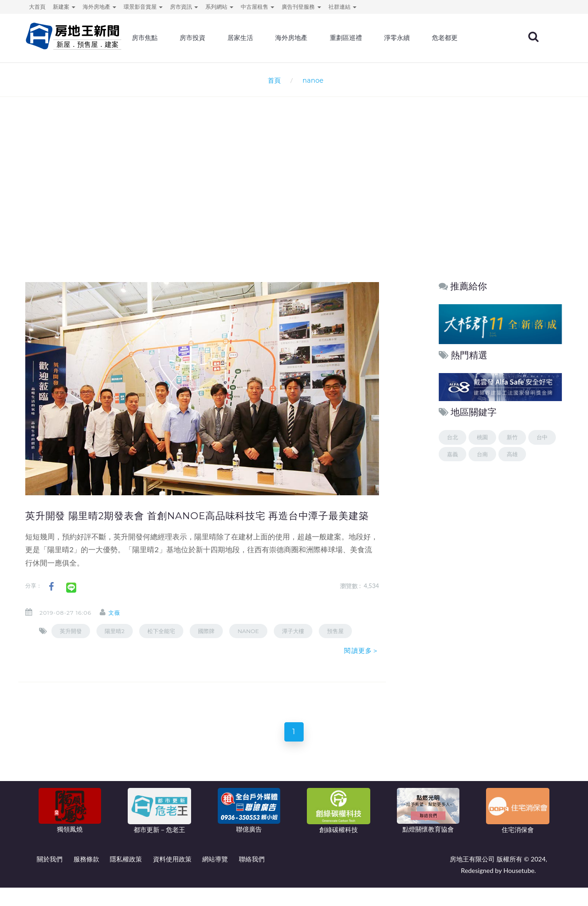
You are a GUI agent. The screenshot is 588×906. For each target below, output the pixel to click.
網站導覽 (215, 877)
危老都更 (466, 39)
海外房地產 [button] (99, 7)
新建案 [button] (64, 7)
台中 (542, 437)
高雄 (512, 454)
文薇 (122, 628)
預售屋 (335, 646)
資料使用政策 (172, 877)
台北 (452, 437)
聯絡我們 (252, 877)
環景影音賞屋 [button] (143, 7)
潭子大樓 (293, 646)
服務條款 (86, 877)
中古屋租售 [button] (257, 7)
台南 (482, 454)
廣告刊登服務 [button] (301, 7)
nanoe (248, 646)
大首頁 (37, 7)
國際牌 (206, 646)
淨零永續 (419, 39)
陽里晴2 (115, 646)
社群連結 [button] (342, 7)
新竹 (512, 437)
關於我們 (50, 877)
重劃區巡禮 (370, 39)
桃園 (482, 437)
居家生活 (268, 39)
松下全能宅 (161, 646)
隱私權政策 (126, 877)
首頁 (273, 80)
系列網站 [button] (219, 7)
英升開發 (71, 646)
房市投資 (221, 39)
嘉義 (452, 454)
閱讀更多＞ (362, 666)
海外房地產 (317, 39)
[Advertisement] (294, 196)
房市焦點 (175, 39)
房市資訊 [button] (184, 7)
